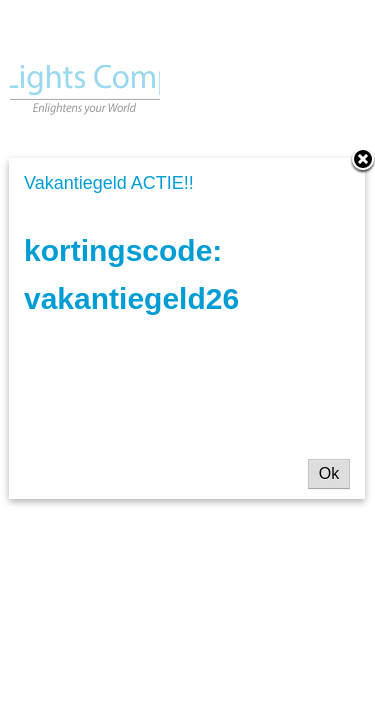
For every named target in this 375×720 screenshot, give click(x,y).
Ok (329, 473)
